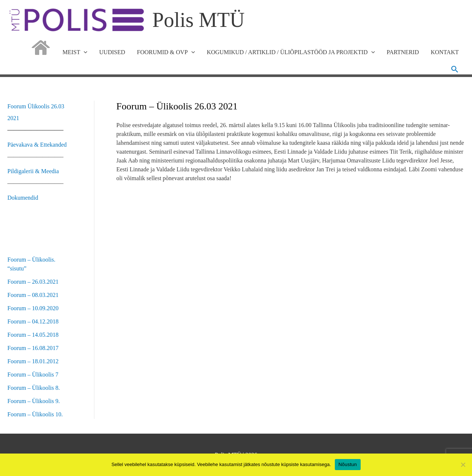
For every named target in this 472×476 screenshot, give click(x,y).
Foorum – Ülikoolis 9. (34, 401)
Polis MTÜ (199, 20)
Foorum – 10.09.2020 (33, 308)
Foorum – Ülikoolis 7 (33, 374)
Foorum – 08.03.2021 (33, 295)
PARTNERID (403, 52)
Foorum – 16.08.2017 (33, 348)
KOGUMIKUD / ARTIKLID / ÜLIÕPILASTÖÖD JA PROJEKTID (291, 52)
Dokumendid (23, 198)
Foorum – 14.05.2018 (33, 335)
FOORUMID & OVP (166, 52)
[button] (455, 69)
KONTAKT (445, 52)
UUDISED (112, 52)
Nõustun (348, 464)
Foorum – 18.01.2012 (33, 361)
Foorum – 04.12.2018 (33, 321)
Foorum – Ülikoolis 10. (35, 414)
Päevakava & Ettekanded (37, 145)
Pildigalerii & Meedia (33, 171)
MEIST (75, 52)
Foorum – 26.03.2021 (33, 282)
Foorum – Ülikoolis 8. (34, 388)
